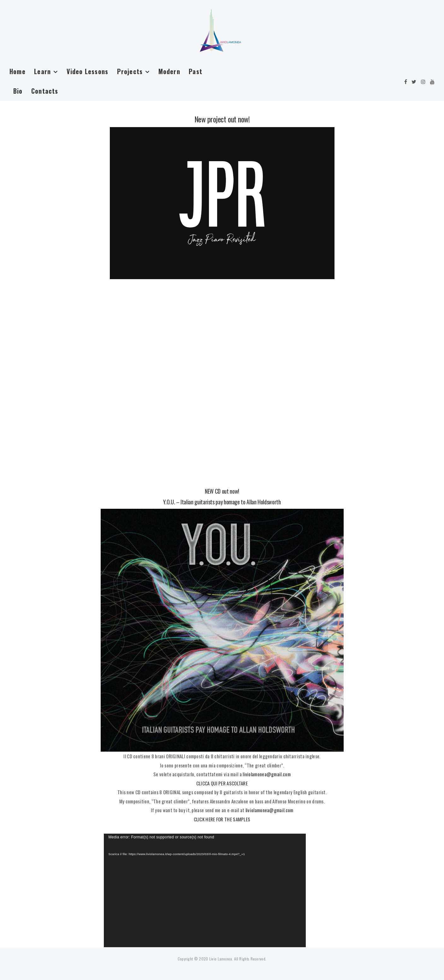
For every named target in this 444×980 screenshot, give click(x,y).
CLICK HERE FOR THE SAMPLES (222, 819)
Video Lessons (88, 71)
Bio (18, 91)
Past (195, 71)
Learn (42, 71)
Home (18, 71)
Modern (169, 71)
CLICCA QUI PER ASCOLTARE (222, 783)
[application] (205, 890)
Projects (130, 71)
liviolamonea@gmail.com (267, 774)
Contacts (45, 91)
